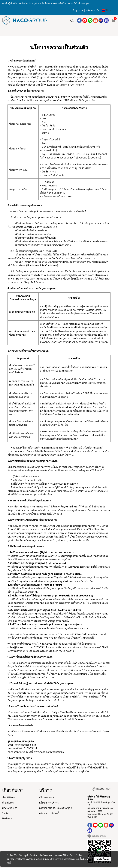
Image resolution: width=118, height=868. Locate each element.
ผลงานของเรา (10, 808)
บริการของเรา (46, 797)
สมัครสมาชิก (93, 10)
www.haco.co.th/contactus (49, 752)
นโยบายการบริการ (49, 803)
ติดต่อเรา (7, 818)
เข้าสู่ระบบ (77, 10)
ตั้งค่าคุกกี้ (84, 859)
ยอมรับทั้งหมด (102, 859)
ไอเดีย (5, 813)
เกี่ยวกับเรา (8, 803)
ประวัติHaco (9, 797)
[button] (108, 10)
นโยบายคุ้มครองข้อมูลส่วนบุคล (55, 808)
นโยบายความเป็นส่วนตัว (60, 859)
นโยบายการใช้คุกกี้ (49, 813)
